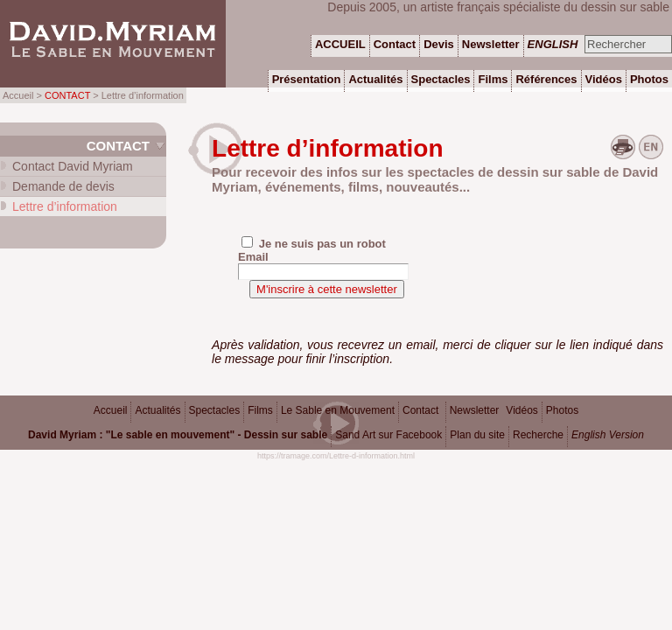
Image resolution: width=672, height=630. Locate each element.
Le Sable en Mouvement (338, 410)
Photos (562, 410)
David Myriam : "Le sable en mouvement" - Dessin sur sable (178, 435)
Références (546, 79)
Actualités (157, 410)
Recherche (538, 435)
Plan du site (477, 435)
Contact (118, 146)
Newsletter (475, 410)
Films (260, 410)
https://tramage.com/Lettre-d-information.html (336, 456)
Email (253, 257)
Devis (439, 44)
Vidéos (521, 410)
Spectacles (215, 410)
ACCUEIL (340, 44)
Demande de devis (63, 186)
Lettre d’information (65, 206)
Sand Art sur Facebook (388, 435)
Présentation (307, 79)
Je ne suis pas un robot (314, 243)
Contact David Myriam (73, 166)
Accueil (111, 410)
